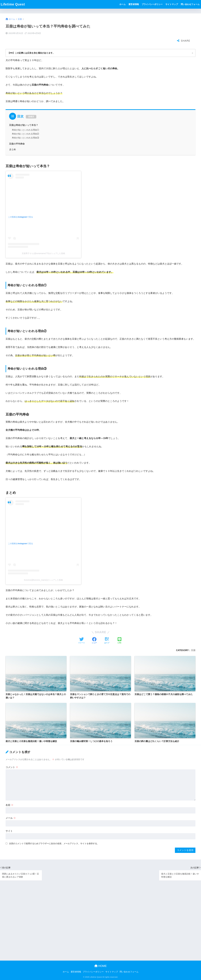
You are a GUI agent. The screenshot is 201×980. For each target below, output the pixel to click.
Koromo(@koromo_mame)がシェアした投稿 (43, 571)
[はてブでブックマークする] (107, 632)
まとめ (12, 141)
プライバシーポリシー (152, 4)
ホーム (122, 4)
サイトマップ (172, 4)
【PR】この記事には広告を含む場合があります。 (33, 44)
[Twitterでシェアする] (82, 632)
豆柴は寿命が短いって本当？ (24, 116)
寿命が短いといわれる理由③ (25, 129)
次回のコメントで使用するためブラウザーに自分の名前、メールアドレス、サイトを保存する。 (54, 835)
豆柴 (193, 641)
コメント (12, 758)
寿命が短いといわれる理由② (25, 125)
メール (11, 809)
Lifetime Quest (13, 4)
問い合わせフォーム (190, 4)
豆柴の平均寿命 (17, 135)
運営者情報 (134, 4)
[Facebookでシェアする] (94, 632)
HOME (101, 966)
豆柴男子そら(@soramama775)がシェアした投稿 (43, 245)
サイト (9, 822)
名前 (9, 796)
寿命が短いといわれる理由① (25, 121)
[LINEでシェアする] (119, 632)
